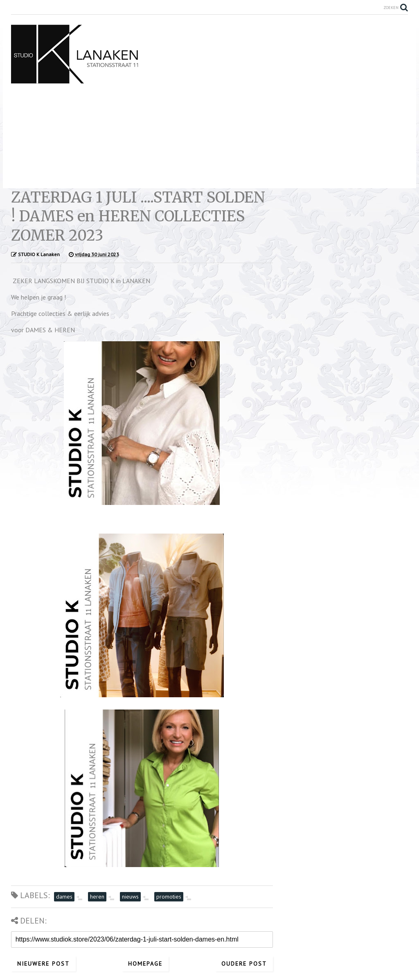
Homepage (145, 964)
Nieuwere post (43, 964)
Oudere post (244, 964)
